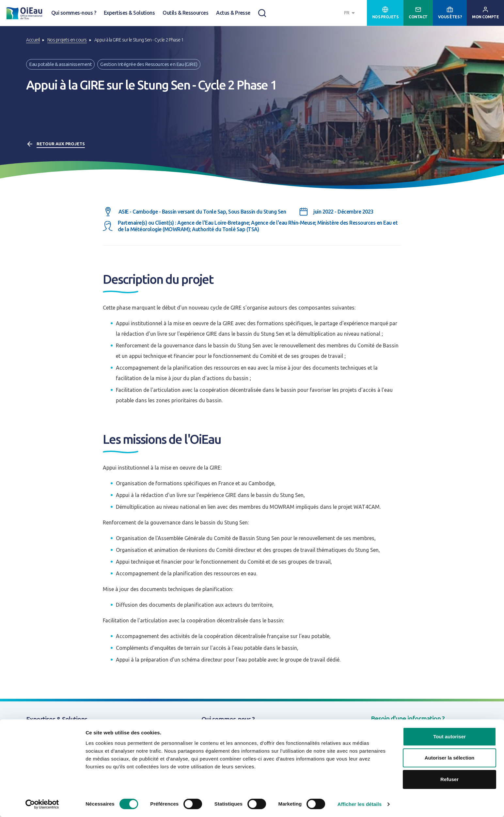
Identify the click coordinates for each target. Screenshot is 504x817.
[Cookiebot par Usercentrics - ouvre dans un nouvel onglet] (42, 804)
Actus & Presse (233, 13)
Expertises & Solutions (129, 13)
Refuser (449, 779)
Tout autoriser (449, 737)
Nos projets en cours (67, 40)
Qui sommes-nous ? (74, 13)
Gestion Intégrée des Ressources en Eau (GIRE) (149, 64)
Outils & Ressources (185, 13)
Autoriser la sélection (450, 758)
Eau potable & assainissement (60, 64)
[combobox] (350, 13)
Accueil (33, 40)
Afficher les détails (360, 804)
